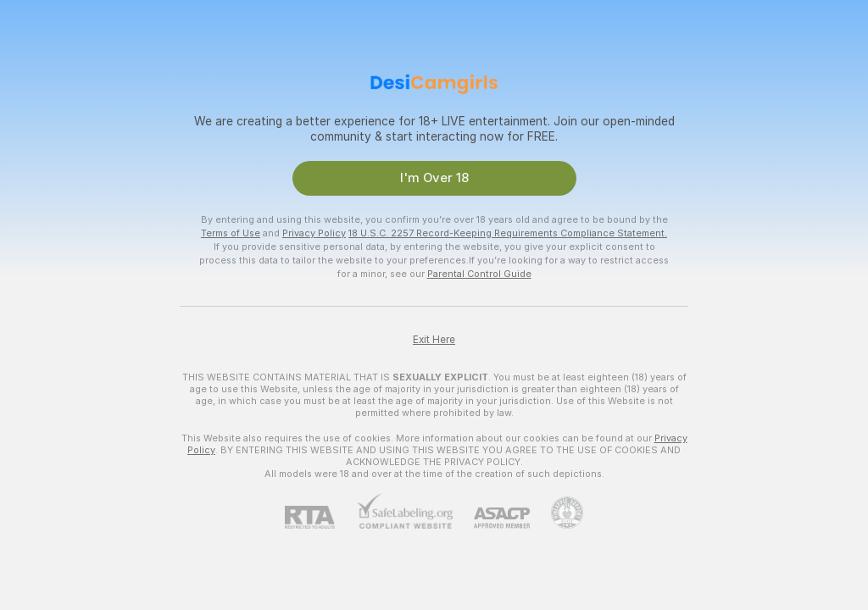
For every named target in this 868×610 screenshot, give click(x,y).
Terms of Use (231, 233)
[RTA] (320, 517)
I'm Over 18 (434, 178)
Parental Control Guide (479, 274)
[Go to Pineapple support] (556, 513)
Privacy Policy (314, 233)
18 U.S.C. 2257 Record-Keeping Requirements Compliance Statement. (508, 233)
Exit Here (434, 340)
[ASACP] (491, 518)
